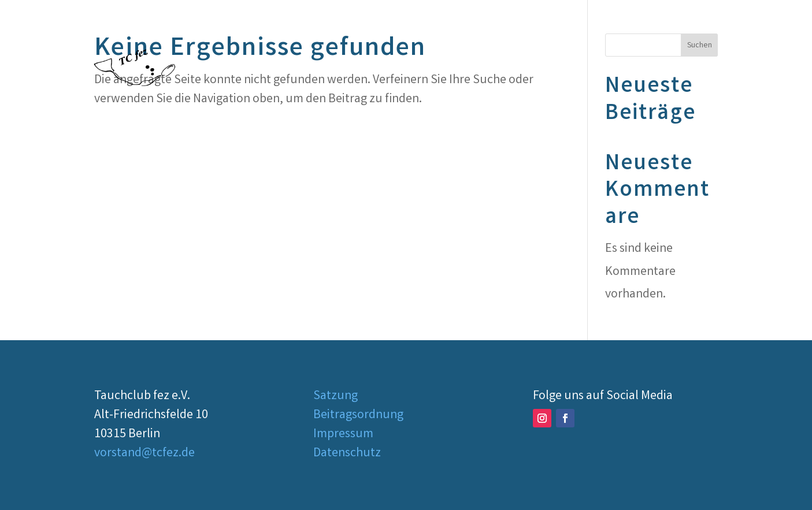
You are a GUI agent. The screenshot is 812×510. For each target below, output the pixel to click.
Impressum (343, 435)
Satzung (335, 397)
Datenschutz (347, 454)
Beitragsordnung (358, 416)
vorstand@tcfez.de (144, 454)
